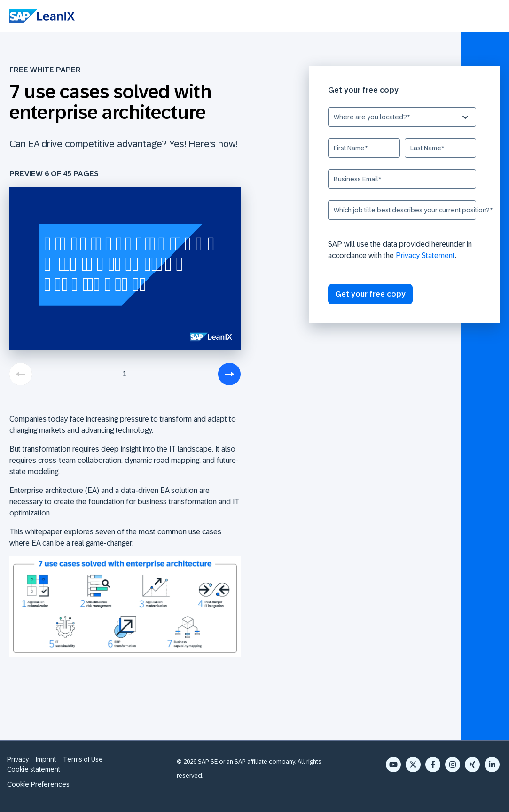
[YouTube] (393, 765)
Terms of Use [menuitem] (83, 759)
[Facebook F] (433, 765)
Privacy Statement (425, 255)
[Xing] (472, 765)
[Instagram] (453, 765)
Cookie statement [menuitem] (34, 769)
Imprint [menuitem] (46, 759)
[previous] (21, 374)
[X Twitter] (413, 765)
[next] (229, 374)
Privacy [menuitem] (18, 759)
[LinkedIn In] (492, 765)
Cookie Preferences (38, 784)
